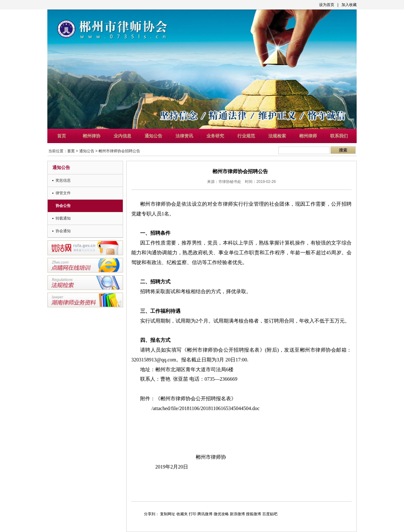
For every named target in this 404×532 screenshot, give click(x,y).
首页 (62, 136)
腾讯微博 (205, 514)
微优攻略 (221, 514)
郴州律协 (92, 136)
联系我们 (339, 136)
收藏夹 (182, 514)
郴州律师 (308, 136)
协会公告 (63, 206)
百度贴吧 (270, 514)
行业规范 (246, 136)
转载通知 (63, 218)
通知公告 (153, 136)
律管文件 (63, 193)
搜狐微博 (253, 514)
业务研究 (215, 136)
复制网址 (168, 514)
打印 (193, 514)
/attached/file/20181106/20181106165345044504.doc (205, 408)
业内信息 (122, 136)
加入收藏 (349, 5)
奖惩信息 (63, 180)
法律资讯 (184, 136)
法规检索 (277, 136)
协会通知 (63, 231)
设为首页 (327, 5)
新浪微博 (237, 514)
